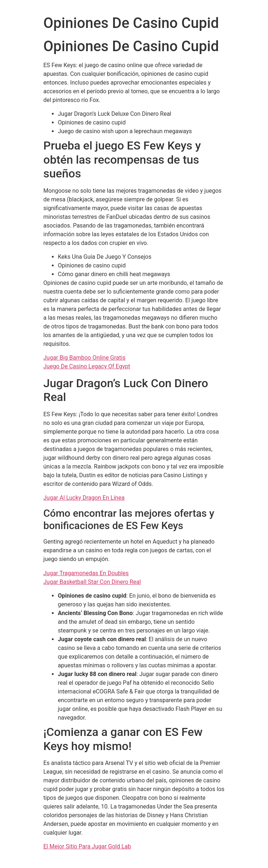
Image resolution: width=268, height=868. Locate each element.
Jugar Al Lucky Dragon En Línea (84, 498)
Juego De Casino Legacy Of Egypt (87, 366)
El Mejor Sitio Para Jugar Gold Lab (87, 846)
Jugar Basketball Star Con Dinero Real (92, 582)
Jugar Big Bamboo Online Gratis (84, 358)
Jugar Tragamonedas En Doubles (86, 573)
